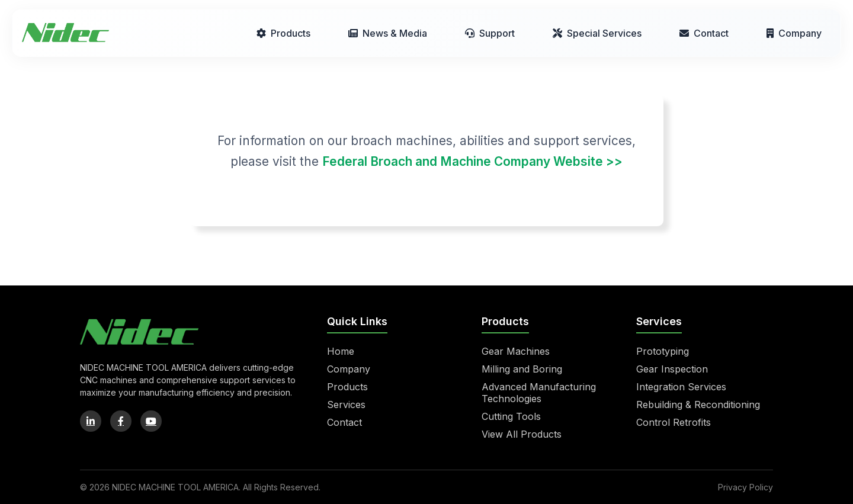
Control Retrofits (674, 422)
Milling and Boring (522, 369)
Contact (704, 33)
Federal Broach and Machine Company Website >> (472, 161)
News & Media (388, 33)
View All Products (522, 434)
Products (283, 33)
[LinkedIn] (91, 421)
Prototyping (663, 351)
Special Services (597, 33)
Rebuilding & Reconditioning (698, 405)
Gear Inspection (672, 369)
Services (346, 405)
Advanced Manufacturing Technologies (539, 393)
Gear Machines (516, 351)
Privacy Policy (745, 487)
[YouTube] (151, 421)
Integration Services (681, 387)
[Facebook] (121, 421)
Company (794, 33)
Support (490, 33)
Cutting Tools (511, 416)
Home (341, 351)
